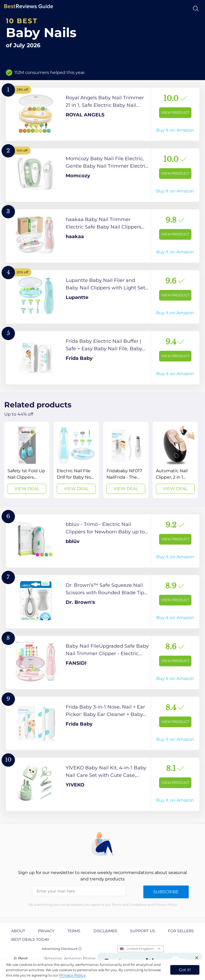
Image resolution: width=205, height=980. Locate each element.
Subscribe (166, 892)
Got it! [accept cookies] (185, 970)
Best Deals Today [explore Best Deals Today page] (30, 939)
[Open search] (196, 9)
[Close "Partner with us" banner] (197, 958)
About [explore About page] (18, 931)
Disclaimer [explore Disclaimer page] (105, 931)
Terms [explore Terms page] (74, 931)
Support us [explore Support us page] (143, 931)
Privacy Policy (72, 975)
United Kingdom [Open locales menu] (140, 949)
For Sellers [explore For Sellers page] (181, 931)
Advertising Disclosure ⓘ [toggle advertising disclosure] (62, 949)
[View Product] (103, 114)
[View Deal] (27, 460)
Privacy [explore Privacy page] (46, 931)
